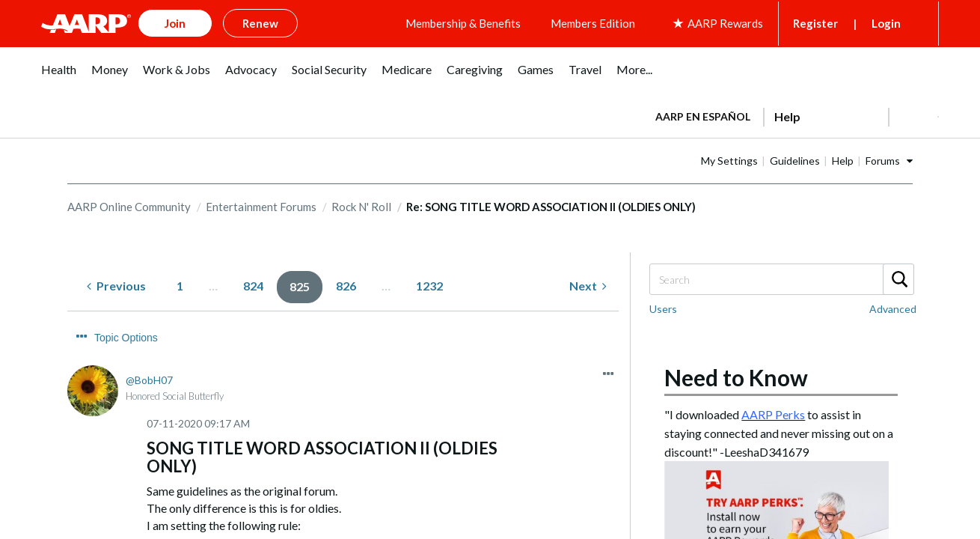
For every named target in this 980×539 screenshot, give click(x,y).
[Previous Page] (116, 284)
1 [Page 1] (180, 283)
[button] (913, 114)
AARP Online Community (129, 204)
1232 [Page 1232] (429, 283)
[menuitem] (59, 74)
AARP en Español (703, 113)
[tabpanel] (790, 112)
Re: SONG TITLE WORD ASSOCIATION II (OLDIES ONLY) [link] (551, 204)
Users (663, 307)
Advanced (893, 307)
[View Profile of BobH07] (149, 349)
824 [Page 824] (253, 283)
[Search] (781, 277)
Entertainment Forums (261, 204)
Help (890, 158)
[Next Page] (588, 284)
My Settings (777, 158)
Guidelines (842, 158)
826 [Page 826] (346, 283)
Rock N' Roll (361, 204)
